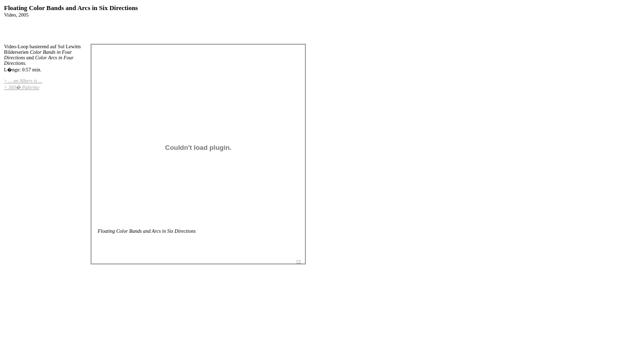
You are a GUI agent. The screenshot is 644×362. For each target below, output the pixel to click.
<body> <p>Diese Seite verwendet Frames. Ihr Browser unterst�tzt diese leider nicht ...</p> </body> (198, 151)
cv (299, 261)
